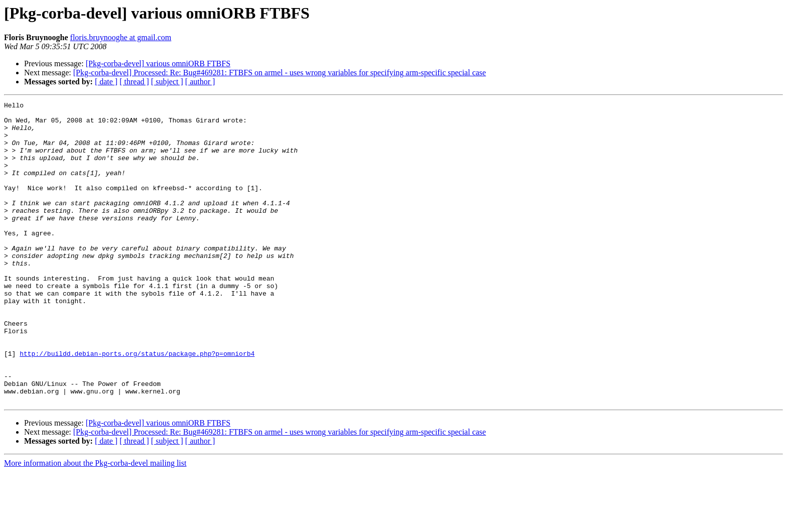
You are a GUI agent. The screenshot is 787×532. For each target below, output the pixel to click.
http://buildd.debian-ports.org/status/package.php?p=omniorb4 (137, 405)
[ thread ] (134, 82)
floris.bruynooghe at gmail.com (121, 37)
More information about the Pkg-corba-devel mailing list (95, 523)
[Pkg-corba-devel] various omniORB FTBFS (158, 63)
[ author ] (200, 82)
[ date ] (106, 82)
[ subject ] (167, 82)
